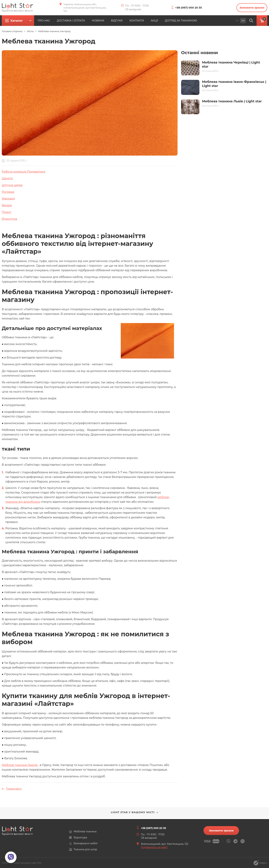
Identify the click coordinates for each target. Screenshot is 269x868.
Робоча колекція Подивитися (24, 173)
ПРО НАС (55, 22)
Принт (7, 213)
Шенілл (7, 180)
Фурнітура (9, 220)
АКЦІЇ (183, 22)
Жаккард (8, 200)
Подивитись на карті (154, 847)
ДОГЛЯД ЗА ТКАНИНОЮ (213, 22)
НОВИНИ (116, 22)
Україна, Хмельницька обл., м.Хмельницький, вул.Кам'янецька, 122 (83, 8)
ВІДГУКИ (139, 22)
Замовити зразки (249, 8)
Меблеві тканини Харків (20, 766)
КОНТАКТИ (162, 22)
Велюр (7, 207)
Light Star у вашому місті (134, 814)
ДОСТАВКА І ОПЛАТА (86, 22)
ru (237, 22)
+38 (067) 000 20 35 (190, 8)
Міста (30, 33)
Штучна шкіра (12, 186)
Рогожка (8, 193)
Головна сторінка (12, 33)
